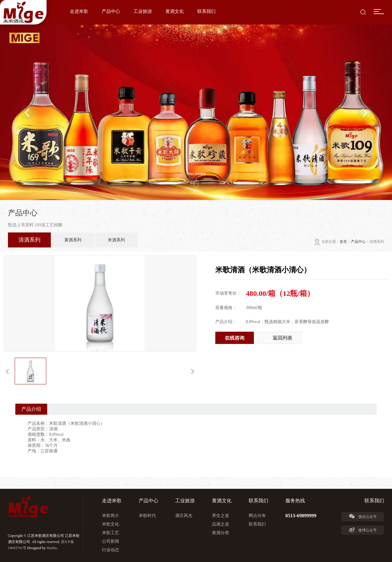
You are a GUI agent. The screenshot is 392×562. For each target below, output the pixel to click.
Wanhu (52, 548)
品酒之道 (221, 524)
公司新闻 (111, 541)
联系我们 (206, 11)
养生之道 (221, 516)
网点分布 (257, 516)
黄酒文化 (175, 11)
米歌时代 (147, 516)
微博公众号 (363, 530)
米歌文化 (111, 524)
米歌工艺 (111, 533)
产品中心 (111, 11)
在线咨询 (235, 338)
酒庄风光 (184, 516)
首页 (343, 242)
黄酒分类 (221, 533)
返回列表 (282, 338)
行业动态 (111, 550)
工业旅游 (143, 11)
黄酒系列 (73, 240)
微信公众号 (363, 516)
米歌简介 (111, 516)
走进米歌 (79, 11)
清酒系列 (29, 240)
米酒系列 (116, 240)
